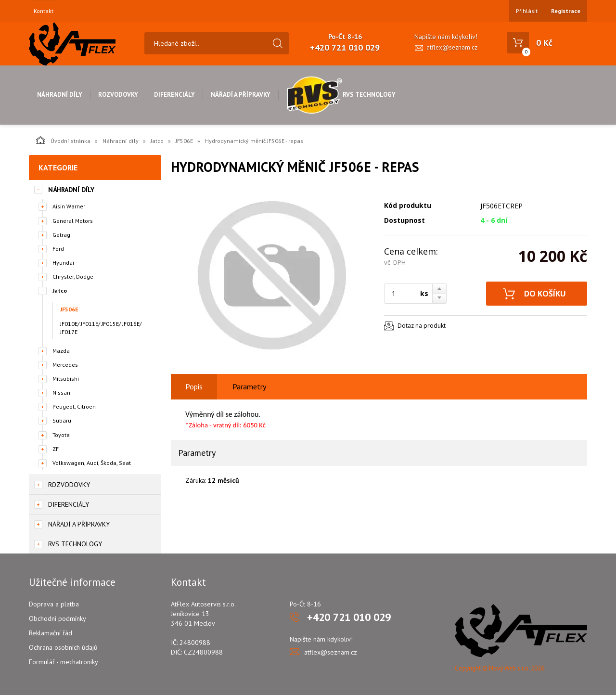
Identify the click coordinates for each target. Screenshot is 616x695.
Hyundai (63, 263)
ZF (56, 449)
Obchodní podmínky (58, 618)
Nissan (61, 393)
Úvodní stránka (63, 140)
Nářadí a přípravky (241, 95)
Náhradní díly (60, 95)
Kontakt (44, 11)
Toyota (61, 435)
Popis (194, 386)
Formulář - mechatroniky (64, 662)
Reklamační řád (51, 633)
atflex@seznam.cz (452, 47)
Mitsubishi (66, 379)
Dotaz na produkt (422, 326)
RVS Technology (341, 95)
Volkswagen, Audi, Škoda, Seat (92, 463)
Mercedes (65, 365)
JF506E (184, 141)
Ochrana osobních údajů (63, 647)
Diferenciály (174, 95)
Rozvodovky (118, 95)
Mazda (61, 351)
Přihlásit (527, 11)
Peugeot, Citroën (74, 406)
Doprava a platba (54, 604)
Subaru (62, 420)
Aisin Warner (69, 206)
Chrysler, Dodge (73, 277)
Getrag (61, 235)
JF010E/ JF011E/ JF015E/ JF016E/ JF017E (101, 328)
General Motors (73, 221)
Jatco (157, 141)
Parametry (249, 386)
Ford (58, 249)
